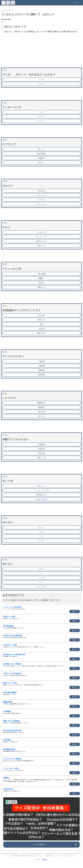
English (45, 859)
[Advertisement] (41, 52)
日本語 (38, 859)
